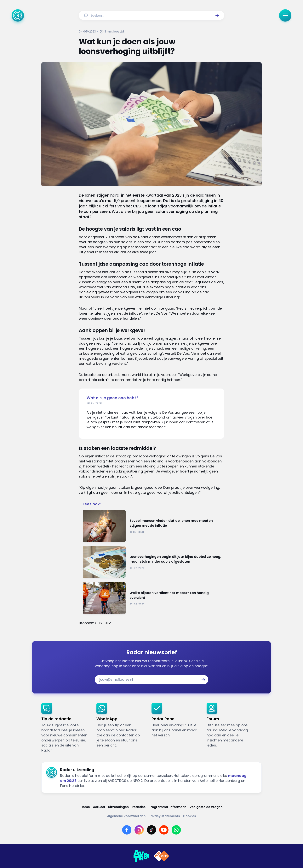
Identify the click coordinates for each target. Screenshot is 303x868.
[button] (217, 15)
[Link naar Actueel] (99, 807)
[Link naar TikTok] (151, 830)
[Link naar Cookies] (189, 816)
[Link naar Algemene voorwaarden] (126, 816)
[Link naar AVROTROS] (141, 856)
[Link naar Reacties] (139, 807)
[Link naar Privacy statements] (164, 816)
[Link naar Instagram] (139, 830)
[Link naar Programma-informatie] (168, 807)
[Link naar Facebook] (127, 830)
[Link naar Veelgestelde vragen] (206, 807)
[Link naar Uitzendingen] (118, 807)
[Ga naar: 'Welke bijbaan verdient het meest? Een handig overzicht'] (153, 598)
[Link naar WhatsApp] (176, 830)
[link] (66, 728)
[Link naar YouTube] (164, 830)
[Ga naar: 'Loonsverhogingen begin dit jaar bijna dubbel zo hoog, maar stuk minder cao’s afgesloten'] (153, 562)
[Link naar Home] (85, 807)
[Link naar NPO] (162, 856)
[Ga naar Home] (18, 15)
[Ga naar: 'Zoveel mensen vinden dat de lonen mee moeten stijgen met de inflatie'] (153, 526)
